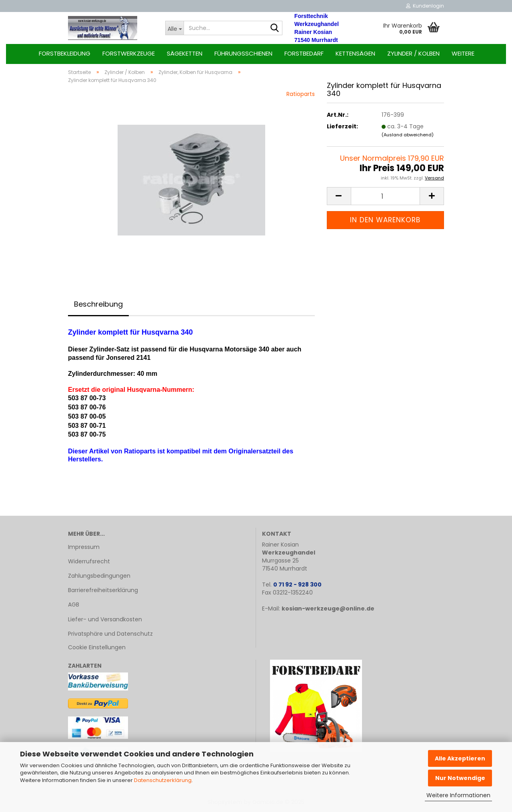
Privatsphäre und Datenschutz (110, 634)
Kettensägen (355, 53)
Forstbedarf (304, 53)
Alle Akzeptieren (460, 758)
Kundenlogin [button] (425, 6)
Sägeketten (185, 53)
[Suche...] (174, 28)
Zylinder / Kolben (413, 53)
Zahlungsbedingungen (99, 576)
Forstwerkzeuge (129, 53)
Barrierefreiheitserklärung (103, 590)
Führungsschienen (243, 53)
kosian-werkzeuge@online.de (328, 609)
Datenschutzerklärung (163, 780)
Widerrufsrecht (89, 561)
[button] (339, 196)
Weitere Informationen (458, 795)
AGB (74, 605)
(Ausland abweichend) (408, 135)
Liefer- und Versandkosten (105, 619)
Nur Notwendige (460, 778)
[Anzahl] (385, 196)
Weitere (463, 53)
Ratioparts (301, 94)
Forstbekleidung (65, 53)
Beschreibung (98, 304)
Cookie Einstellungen (97, 647)
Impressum (84, 547)
